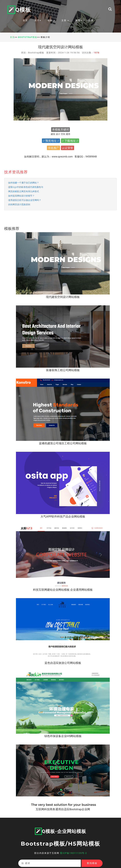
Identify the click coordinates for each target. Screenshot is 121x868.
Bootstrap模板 (28, 37)
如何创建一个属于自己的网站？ (24, 183)
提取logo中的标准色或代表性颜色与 (26, 187)
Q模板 (19, 9)
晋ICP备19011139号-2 (73, 853)
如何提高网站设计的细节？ (21, 196)
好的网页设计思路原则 (19, 204)
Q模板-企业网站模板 (61, 831)
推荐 (79, 20)
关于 (38, 20)
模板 (51, 20)
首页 (25, 20)
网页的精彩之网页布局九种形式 (24, 191)
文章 (65, 20)
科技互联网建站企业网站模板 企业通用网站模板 (63, 590)
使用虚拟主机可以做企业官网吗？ (25, 200)
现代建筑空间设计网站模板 (63, 297)
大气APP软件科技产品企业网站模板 (63, 516)
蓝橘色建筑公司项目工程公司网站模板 (63, 443)
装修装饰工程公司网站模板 (63, 370)
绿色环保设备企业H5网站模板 (63, 736)
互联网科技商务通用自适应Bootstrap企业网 (63, 809)
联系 (91, 20)
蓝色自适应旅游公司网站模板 (63, 663)
